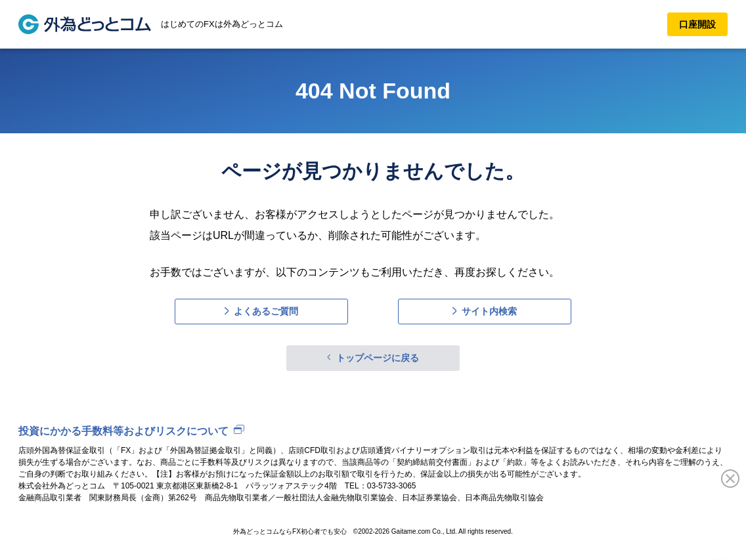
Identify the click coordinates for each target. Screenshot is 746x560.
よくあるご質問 (266, 311)
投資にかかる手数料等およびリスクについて (123, 431)
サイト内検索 (489, 311)
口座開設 (697, 24)
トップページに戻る (378, 358)
